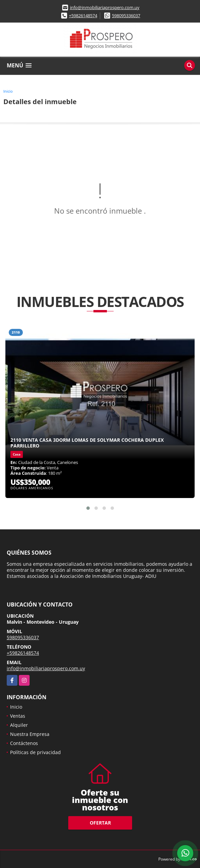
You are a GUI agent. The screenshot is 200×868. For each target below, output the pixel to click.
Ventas (18, 716)
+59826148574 (83, 15)
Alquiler (19, 725)
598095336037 (126, 15)
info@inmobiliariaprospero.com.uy (105, 7)
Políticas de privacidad (35, 752)
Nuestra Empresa (30, 734)
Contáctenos (24, 743)
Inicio (8, 91)
